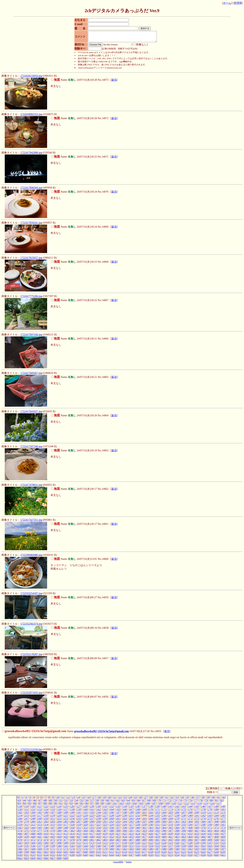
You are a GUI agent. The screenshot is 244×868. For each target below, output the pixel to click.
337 (197, 827)
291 (105, 824)
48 (45, 802)
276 (216, 821)
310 (20, 827)
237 (170, 817)
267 (157, 821)
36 (192, 799)
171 (157, 811)
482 (98, 842)
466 (203, 839)
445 (66, 839)
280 (33, 824)
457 (144, 839)
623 (184, 854)
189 (66, 814)
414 (72, 836)
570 (46, 851)
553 (144, 848)
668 (59, 860)
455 (131, 839)
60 (107, 802)
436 (216, 836)
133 (118, 808)
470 (20, 842)
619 (157, 854)
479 (79, 842)
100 (108, 805)
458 (151, 839)
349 (66, 830)
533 (223, 845)
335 (184, 827)
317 (66, 827)
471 (26, 842)
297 (144, 824)
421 (118, 836)
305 (197, 824)
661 (223, 857)
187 (53, 814)
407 (26, 836)
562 (203, 848)
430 (177, 836)
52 (66, 802)
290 (98, 824)
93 (71, 805)
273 (197, 821)
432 (190, 836)
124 (59, 808)
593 (197, 851)
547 (105, 848)
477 (66, 842)
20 (109, 799)
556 (164, 848)
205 (170, 814)
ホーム (227, 3)
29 (156, 799)
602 (46, 854)
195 (105, 814)
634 (46, 857)
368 (190, 830)
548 (112, 848)
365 (170, 830)
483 (105, 842)
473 (39, 842)
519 (131, 845)
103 (128, 805)
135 (131, 808)
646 (125, 857)
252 (59, 821)
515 (105, 845)
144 (190, 808)
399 (184, 833)
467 (210, 839)
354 (98, 830)
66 (139, 802)
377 (39, 833)
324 (111, 827)
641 (92, 857)
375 (26, 833)
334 (177, 827)
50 (56, 802)
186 (46, 814)
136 (138, 808)
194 (98, 814)
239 (184, 817)
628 (216, 854)
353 (92, 830)
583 (131, 851)
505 (39, 845)
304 (190, 824)
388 (112, 833)
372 (216, 830)
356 (112, 830)
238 (177, 817)
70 (159, 802)
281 (39, 824)
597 (223, 851)
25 (135, 799)
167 (131, 811)
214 (20, 817)
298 (151, 824)
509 (66, 845)
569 (39, 851)
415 (79, 836)
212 (216, 814)
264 (138, 821)
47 (40, 802)
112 (186, 805)
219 (53, 817)
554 (151, 848)
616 (138, 854)
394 (151, 833)
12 (68, 799)
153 (39, 811)
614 (125, 854)
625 (197, 854)
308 (216, 824)
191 (79, 814)
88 (45, 805)
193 (92, 814)
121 (39, 808)
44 (24, 802)
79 (206, 802)
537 (39, 848)
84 (24, 805)
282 (46, 824)
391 (131, 833)
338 (203, 827)
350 (72, 830)
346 (46, 830)
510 (72, 845)
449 (92, 839)
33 (177, 799)
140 (164, 808)
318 (72, 827)
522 (151, 845)
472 (33, 842)
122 (46, 808)
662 (20, 860)
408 (33, 836)
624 (190, 854)
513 (92, 845)
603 (53, 854)
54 (76, 802)
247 (26, 821)
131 (105, 808)
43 (19, 802)
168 (138, 811)
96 (87, 805)
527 (184, 845)
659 (210, 857)
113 (193, 805)
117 (219, 805)
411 (53, 836)
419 (105, 836)
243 (210, 817)
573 (66, 851)
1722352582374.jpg (31, 626)
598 (20, 854)
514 (98, 845)
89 (50, 805)
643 (105, 857)
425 (144, 836)
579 (105, 851)
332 (164, 827)
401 (197, 833)
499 (210, 842)
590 (177, 851)
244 (216, 817)
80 (211, 802)
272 (190, 821)
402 (203, 833)
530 (203, 845)
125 (66, 808)
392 (138, 833)
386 (98, 833)
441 (39, 839)
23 (125, 799)
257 (92, 821)
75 (185, 802)
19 (104, 799)
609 (92, 854)
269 (170, 821)
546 (98, 848)
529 (197, 845)
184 (33, 814)
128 (85, 808)
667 (53, 860)
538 (46, 848)
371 (210, 830)
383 (79, 833)
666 (46, 860)
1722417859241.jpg (31, 225)
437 (223, 836)
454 (125, 839)
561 (197, 848)
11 (63, 799)
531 (210, 845)
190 (72, 814)
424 (138, 836)
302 (177, 824)
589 (170, 851)
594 (203, 851)
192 (85, 814)
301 (170, 824)
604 (59, 854)
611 (105, 854)
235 (157, 817)
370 (203, 830)
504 (33, 845)
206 (177, 814)
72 (170, 802)
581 (118, 851)
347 (53, 830)
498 (203, 842)
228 (112, 817)
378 (46, 833)
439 (26, 839)
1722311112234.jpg (31, 751)
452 (112, 839)
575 (79, 851)
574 (72, 851)
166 (125, 811)
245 (223, 817)
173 (170, 811)
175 (184, 811)
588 (164, 851)
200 (138, 814)
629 (223, 854)
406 (20, 836)
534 (20, 848)
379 (53, 833)
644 (112, 857)
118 (20, 808)
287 (79, 824)
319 (79, 827)
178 (203, 811)
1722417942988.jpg (31, 155)
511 (79, 845)
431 (184, 836)
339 (210, 827)
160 (85, 811)
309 (223, 824)
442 (46, 839)
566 (20, 851)
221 (66, 817)
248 (33, 821)
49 (50, 802)
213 (223, 814)
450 (98, 839)
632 (33, 857)
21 (115, 799)
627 (210, 854)
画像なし (139, 46)
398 (177, 833)
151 (26, 811)
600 (33, 854)
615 (131, 854)
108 (161, 805)
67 (144, 802)
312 (33, 827)
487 (131, 842)
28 (151, 799)
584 (138, 851)
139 (157, 808)
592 (190, 851)
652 (164, 857)
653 (170, 857)
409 (39, 836)
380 (59, 833)
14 (78, 799)
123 (52, 808)
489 (144, 842)
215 (26, 817)
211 (210, 814)
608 (85, 854)
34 (182, 799)
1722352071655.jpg (31, 695)
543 (79, 848)
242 (203, 817)
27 (146, 799)
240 (190, 817)
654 (177, 857)
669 (66, 860)
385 (92, 833)
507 (53, 845)
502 (20, 845)
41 (219, 799)
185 (39, 814)
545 (92, 848)
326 (125, 827)
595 (210, 851)
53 (71, 802)
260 (112, 821)
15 (84, 799)
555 (157, 848)
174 (177, 811)
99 (102, 805)
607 (79, 854)
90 (56, 805)
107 (154, 805)
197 (118, 814)
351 (79, 830)
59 (102, 802)
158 (72, 811)
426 (151, 836)
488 (138, 842)
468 (216, 839)
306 (203, 824)
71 (165, 802)
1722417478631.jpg (31, 487)
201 (144, 814)
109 (167, 805)
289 (92, 824)
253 (66, 821)
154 (46, 811)
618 (151, 854)
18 (99, 799)
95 (82, 805)
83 (19, 805)
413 (66, 836)
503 (26, 845)
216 (33, 817)
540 (59, 848)
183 (26, 814)
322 (98, 827)
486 (125, 842)
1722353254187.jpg (31, 595)
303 (184, 824)
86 (35, 805)
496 (190, 842)
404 (216, 833)
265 (144, 821)
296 (138, 824)
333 (170, 827)
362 (151, 830)
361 (144, 830)
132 (111, 808)
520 (138, 845)
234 (151, 817)
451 (105, 839)
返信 (114, 82)
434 (203, 836)
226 (98, 817)
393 (144, 833)
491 (157, 842)
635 (53, 857)
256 (85, 821)
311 (26, 827)
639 (79, 857)
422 (125, 836)
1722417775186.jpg (31, 298)
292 (112, 824)
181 (223, 811)
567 (26, 851)
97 (92, 805)
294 (125, 824)
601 (39, 854)
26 (141, 799)
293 (118, 824)
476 (59, 842)
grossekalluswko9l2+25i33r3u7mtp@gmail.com (101, 733)
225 (92, 817)
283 (53, 824)
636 (59, 857)
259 (105, 821)
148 (216, 808)
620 (164, 854)
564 (216, 848)
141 (170, 808)
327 (131, 827)
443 (53, 839)
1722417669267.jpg (31, 375)
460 (164, 839)
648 (138, 857)
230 (125, 817)
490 (151, 842)
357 (118, 830)
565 (223, 848)
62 (118, 802)
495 (184, 842)
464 (190, 839)
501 (223, 842)
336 (190, 827)
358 (125, 830)
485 (118, 842)
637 (66, 857)
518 (125, 845)
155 (53, 811)
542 (72, 848)
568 (33, 851)
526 (177, 845)
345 (39, 830)
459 (157, 839)
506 (46, 845)
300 (164, 824)
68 (149, 802)
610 (98, 854)
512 (85, 845)
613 (118, 854)
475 (53, 842)
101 (115, 805)
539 (53, 848)
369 (197, 830)
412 (59, 836)
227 (105, 817)
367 (184, 830)
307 (210, 824)
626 (203, 854)
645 (118, 857)
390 (125, 833)
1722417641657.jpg (31, 413)
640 (85, 857)
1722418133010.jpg (31, 78)
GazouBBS (118, 864)
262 (125, 821)
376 (33, 833)
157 (66, 811)
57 (92, 802)
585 (144, 851)
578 (98, 851)
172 (164, 811)
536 (33, 848)
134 (125, 808)
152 (33, 811)
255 (79, 821)
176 (190, 811)
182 (20, 814)
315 (53, 827)
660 (216, 857)
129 (92, 808)
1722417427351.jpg (31, 522)
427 (157, 836)
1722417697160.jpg (31, 337)
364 (164, 830)
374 (20, 833)
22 (120, 799)
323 (105, 827)
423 (131, 836)
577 (92, 851)
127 (79, 808)
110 (174, 805)
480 (85, 842)
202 (151, 814)
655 (184, 857)
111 (180, 805)
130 (98, 808)
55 (82, 802)
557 (170, 848)
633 (39, 857)
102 (121, 805)
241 (197, 817)
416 (85, 836)
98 (97, 805)
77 (196, 802)
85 (30, 805)
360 (138, 830)
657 (197, 857)
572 (59, 851)
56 (87, 802)
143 (184, 808)
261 (118, 821)
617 (144, 854)
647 (131, 857)
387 (105, 833)
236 (164, 817)
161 (92, 811)
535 (26, 848)
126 (72, 808)
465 (197, 839)
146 (203, 808)
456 (138, 839)
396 (164, 833)
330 (151, 827)
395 (157, 833)
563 (210, 848)
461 (170, 839)
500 (216, 842)
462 (177, 839)
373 (223, 830)
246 (20, 821)
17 (94, 799)
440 (33, 839)
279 (26, 824)
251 (53, 821)
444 (59, 839)
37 (198, 799)
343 (26, 830)
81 (217, 802)
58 (97, 802)
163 (105, 811)
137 (144, 808)
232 (138, 817)
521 (144, 845)
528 (190, 845)
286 (72, 824)
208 (190, 814)
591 (184, 851)
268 (164, 821)
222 (72, 817)
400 (190, 833)
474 (46, 842)
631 (26, 857)
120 (33, 808)
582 (125, 851)
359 (131, 830)
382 (72, 833)
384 (85, 833)
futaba (129, 864)
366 (177, 830)
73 (175, 802)
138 (151, 808)
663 (26, 860)
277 (223, 821)
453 (118, 839)
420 (111, 836)
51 (61, 802)
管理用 (238, 3)
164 (112, 811)
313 (39, 827)
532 (216, 845)
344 (33, 830)
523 (157, 845)
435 (210, 836)
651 (157, 857)
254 (72, 821)
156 (59, 811)
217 (39, 817)
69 (154, 802)
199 (131, 814)
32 (172, 799)
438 (20, 839)
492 (164, 842)
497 (197, 842)
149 (223, 808)
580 (112, 851)
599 (26, 854)
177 (197, 811)
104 (134, 805)
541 (66, 848)
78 (201, 802)
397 (170, 833)
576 (85, 851)
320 (85, 827)
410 (46, 836)
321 (92, 827)
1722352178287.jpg (31, 656)
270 (177, 821)
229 (118, 817)
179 (210, 811)
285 (66, 824)
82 (222, 802)
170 (151, 811)
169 (144, 811)
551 (131, 848)
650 (151, 857)
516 (111, 845)
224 (85, 817)
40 (213, 799)
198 (125, 814)
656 (190, 857)
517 (118, 845)
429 (170, 836)
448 (85, 839)
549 (118, 848)
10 (58, 799)
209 (197, 814)
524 (164, 845)
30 (161, 799)
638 (72, 857)
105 (141, 805)
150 (20, 811)
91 (61, 805)
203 (157, 814)
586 (151, 851)
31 (167, 799)
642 (98, 857)
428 (164, 836)
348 (59, 830)
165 (118, 811)
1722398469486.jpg (31, 557)
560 (190, 848)
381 (66, 833)
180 (216, 811)
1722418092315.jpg (31, 116)
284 (59, 824)
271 (184, 821)
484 (112, 842)
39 (208, 799)
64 (128, 802)
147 (210, 808)
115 (206, 805)
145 (197, 808)
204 (164, 814)
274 (203, 821)
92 (66, 805)
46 (35, 802)
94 (76, 805)
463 (184, 839)
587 (157, 851)
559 (184, 848)
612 (111, 854)
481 (92, 842)
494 (177, 842)
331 (157, 827)
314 (46, 827)
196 (112, 814)
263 (131, 821)
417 (92, 836)
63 (123, 802)
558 (177, 848)
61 (113, 802)
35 (187, 799)
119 (26, 808)
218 (46, 817)
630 (20, 857)
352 (85, 830)
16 (89, 799)
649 (144, 857)
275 (210, 821)
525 (170, 845)
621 (170, 854)
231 (131, 817)
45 (30, 802)
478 (72, 842)
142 (177, 808)
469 (223, 839)
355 (105, 830)
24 (130, 799)
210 (203, 814)
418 (98, 836)
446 (72, 839)
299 (157, 824)
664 (33, 860)
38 (203, 799)
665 (39, 860)
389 (118, 833)
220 (59, 817)
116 (212, 805)
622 (177, 854)
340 (216, 827)
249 (39, 821)
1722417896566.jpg (31, 190)
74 (180, 802)
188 (59, 814)
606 (72, 854)
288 (85, 824)
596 (216, 851)
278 (20, 824)
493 (170, 842)
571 (53, 851)
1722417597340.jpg (31, 448)
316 (59, 827)
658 (203, 857)
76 (191, 802)
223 (79, 817)
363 (157, 830)
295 (131, 824)
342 (20, 830)
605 (66, 854)
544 (85, 848)
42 (224, 799)
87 (40, 805)
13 (73, 799)
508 (59, 845)
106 (147, 805)
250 (46, 821)
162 (98, 811)
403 (210, 833)
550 (125, 848)
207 (184, 814)
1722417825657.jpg (31, 260)
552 (138, 848)
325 (118, 827)
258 (98, 821)
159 (79, 811)
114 (199, 805)
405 (223, 833)
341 (223, 827)
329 (144, 827)
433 (197, 836)
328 (138, 827)
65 (134, 802)
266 (151, 821)
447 (79, 839)
